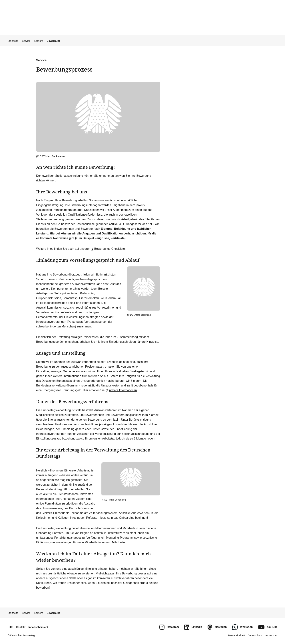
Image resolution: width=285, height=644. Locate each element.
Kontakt (21, 627)
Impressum (271, 635)
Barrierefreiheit (236, 635)
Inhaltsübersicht (38, 627)
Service (26, 41)
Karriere (39, 41)
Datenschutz (255, 635)
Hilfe (10, 627)
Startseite (13, 41)
